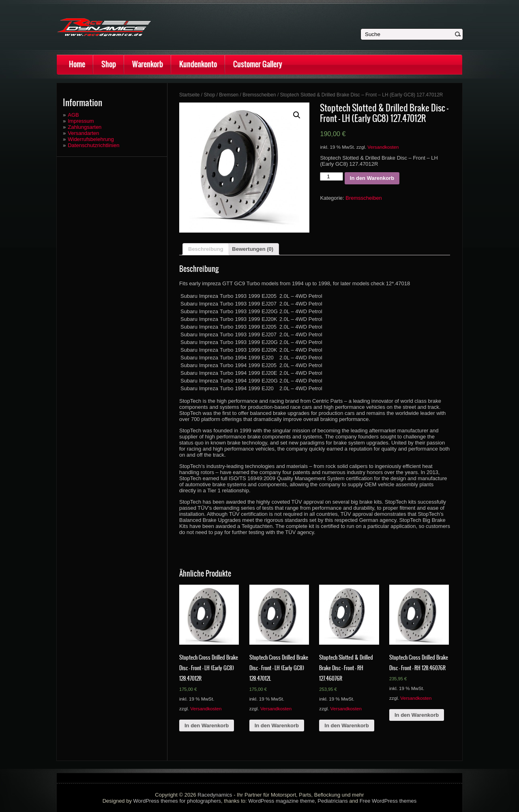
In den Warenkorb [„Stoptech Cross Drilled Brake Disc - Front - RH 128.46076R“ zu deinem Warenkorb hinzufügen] (417, 715)
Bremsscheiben (259, 95)
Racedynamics (215, 795)
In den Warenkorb (372, 178)
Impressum (81, 121)
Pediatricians (332, 801)
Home (77, 64)
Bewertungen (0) (253, 249)
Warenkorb (148, 64)
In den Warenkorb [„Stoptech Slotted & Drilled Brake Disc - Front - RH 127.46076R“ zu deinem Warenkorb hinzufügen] (346, 725)
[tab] (206, 249)
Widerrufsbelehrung (91, 139)
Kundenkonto (198, 64)
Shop (109, 64)
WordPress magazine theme (281, 801)
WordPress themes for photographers (177, 801)
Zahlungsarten (85, 127)
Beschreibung (206, 249)
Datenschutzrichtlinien (93, 145)
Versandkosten (383, 147)
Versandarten (83, 133)
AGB (73, 115)
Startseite (190, 95)
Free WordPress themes (388, 801)
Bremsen (229, 95)
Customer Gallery (258, 64)
